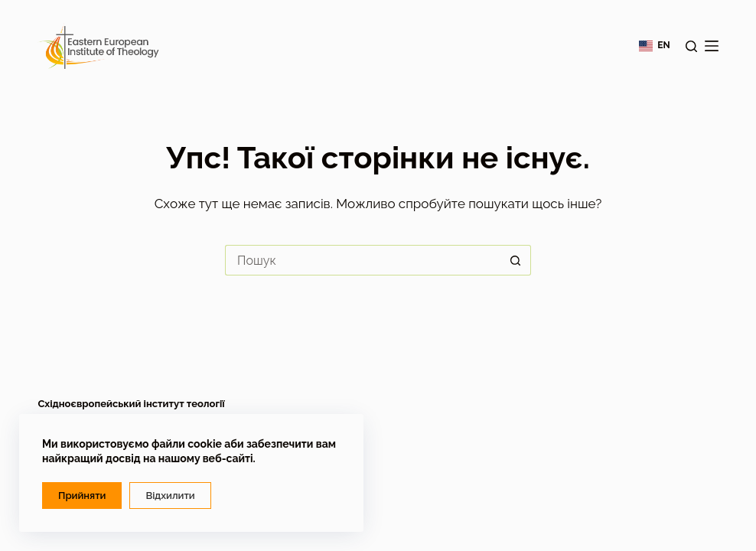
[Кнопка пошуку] (516, 260)
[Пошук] (691, 46)
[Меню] (712, 46)
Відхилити (170, 496)
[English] (654, 46)
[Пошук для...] (363, 260)
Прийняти (82, 496)
